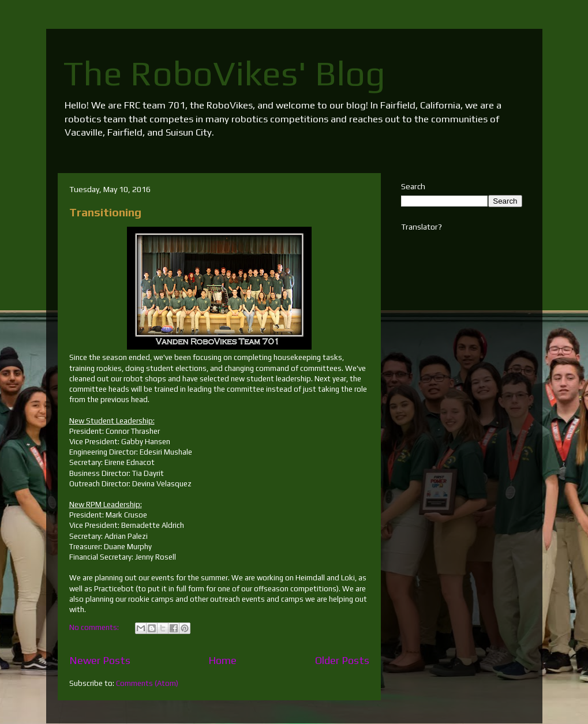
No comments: (95, 627)
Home (222, 660)
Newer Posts (100, 660)
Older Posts (342, 660)
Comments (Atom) (147, 683)
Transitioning (105, 212)
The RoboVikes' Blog (224, 73)
